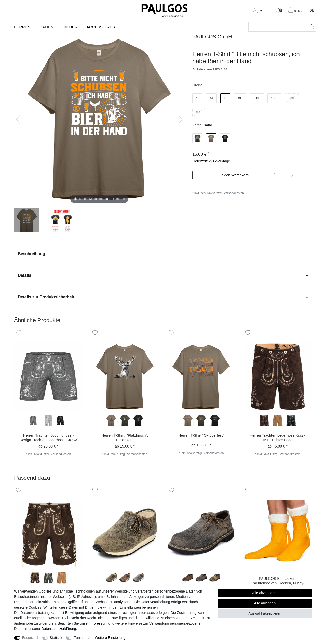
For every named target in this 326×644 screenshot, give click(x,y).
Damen (47, 27)
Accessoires (101, 27)
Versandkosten (234, 193)
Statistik (56, 638)
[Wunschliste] (278, 11)
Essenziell (30, 638)
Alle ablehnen (265, 603)
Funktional (82, 638)
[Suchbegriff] (277, 27)
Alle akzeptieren (265, 593)
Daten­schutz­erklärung (59, 629)
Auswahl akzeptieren (265, 613)
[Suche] (310, 27)
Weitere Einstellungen (112, 638)
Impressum (98, 623)
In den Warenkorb (248, 175)
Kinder (70, 27)
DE (312, 10)
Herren (22, 27)
